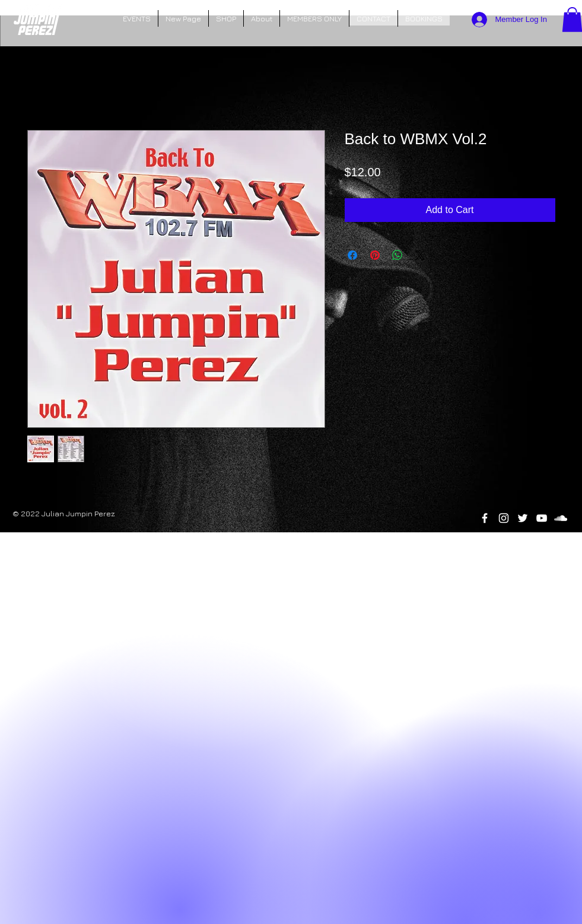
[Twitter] (523, 518)
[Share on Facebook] (352, 255)
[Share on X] (420, 255)
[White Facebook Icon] (485, 518)
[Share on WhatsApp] (397, 255)
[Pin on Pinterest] (375, 255)
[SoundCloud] (561, 518)
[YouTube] (542, 518)
